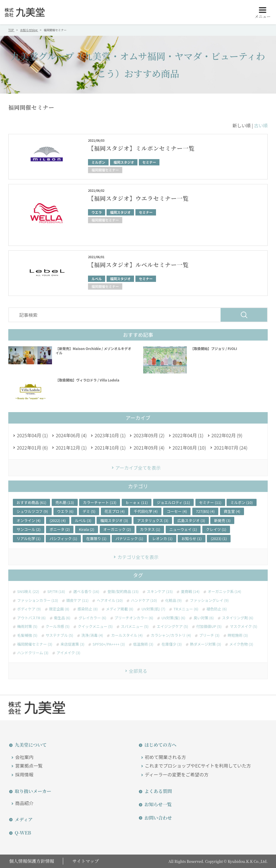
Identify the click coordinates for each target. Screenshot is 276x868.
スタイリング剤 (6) (238, 618)
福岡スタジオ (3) (114, 520)
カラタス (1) (150, 529)
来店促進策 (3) (73, 644)
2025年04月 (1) (32, 435)
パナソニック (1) (129, 538)
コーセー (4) (177, 511)
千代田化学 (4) (146, 511)
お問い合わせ (157, 818)
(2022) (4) (58, 520)
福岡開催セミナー (105, 170)
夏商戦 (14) (190, 592)
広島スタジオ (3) (191, 520)
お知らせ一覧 (157, 804)
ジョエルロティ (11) (173, 502)
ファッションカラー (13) (38, 600)
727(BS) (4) (205, 511)
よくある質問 (157, 791)
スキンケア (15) (160, 592)
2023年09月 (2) (149, 435)
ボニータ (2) (60, 529)
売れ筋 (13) (65, 502)
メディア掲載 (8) (120, 609)
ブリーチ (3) (209, 635)
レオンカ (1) (162, 538)
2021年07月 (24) (231, 448)
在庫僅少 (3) (172, 644)
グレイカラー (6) (92, 618)
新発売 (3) (222, 520)
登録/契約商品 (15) (123, 592)
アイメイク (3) (68, 653)
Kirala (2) (87, 529)
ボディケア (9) (29, 609)
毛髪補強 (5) (27, 635)
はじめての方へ (160, 745)
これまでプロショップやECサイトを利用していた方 (198, 766)
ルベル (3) (83, 520)
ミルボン (98, 162)
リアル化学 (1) (29, 538)
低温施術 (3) (143, 644)
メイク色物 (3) (241, 644)
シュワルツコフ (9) (32, 511)
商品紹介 (24, 803)
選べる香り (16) (86, 592)
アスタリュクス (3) (153, 520)
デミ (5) (89, 511)
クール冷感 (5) (58, 626)
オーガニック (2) (117, 529)
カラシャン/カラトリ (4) (171, 635)
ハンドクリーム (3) (33, 653)
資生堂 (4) (232, 511)
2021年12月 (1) (71, 448)
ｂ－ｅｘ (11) (137, 502)
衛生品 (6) (62, 618)
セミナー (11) (210, 502)
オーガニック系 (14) (224, 592)
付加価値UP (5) (209, 626)
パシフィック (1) (63, 538)
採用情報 (24, 774)
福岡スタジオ (124, 162)
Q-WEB (22, 833)
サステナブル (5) (60, 635)
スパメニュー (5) (135, 626)
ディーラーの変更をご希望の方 (177, 774)
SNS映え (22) (28, 592)
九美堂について (30, 745)
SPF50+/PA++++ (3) (109, 644)
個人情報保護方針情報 (31, 861)
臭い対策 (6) (204, 618)
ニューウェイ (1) (183, 529)
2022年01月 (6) (32, 448)
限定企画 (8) (59, 609)
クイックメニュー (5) (95, 626)
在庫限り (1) (96, 538)
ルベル (97, 279)
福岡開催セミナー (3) (35, 644)
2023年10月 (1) (110, 435)
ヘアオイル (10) (110, 600)
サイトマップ (86, 861)
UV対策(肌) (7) (153, 609)
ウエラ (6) (65, 511)
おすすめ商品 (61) (31, 502)
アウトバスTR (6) (31, 618)
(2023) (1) (219, 538)
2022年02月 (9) (227, 435)
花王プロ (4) (115, 511)
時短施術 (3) (238, 635)
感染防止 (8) (88, 609)
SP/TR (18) (56, 592)
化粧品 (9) (173, 600)
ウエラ (97, 212)
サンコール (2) (29, 529)
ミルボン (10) (241, 502)
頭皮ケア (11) (77, 600)
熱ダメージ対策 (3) (206, 644)
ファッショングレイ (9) (209, 600)
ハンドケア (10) (144, 600)
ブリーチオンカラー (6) (134, 618)
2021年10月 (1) (110, 448)
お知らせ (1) (192, 538)
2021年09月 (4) (149, 448)
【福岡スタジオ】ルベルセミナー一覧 (139, 265)
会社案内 (24, 757)
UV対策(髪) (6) (173, 618)
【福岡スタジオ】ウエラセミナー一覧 (139, 198)
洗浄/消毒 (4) (92, 635)
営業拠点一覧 (29, 766)
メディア (23, 819)
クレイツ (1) (216, 529)
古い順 (261, 125)
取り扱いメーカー (32, 791)
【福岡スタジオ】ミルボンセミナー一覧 (142, 148)
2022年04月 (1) (188, 435)
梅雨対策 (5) (27, 626)
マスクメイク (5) (243, 626)
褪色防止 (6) (217, 609)
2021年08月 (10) (189, 448)
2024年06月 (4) (71, 435)
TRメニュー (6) (186, 609)
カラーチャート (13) (100, 502)
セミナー (149, 162)
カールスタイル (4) (127, 635)
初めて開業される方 (165, 757)
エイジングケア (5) (173, 626)
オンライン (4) (29, 520)
